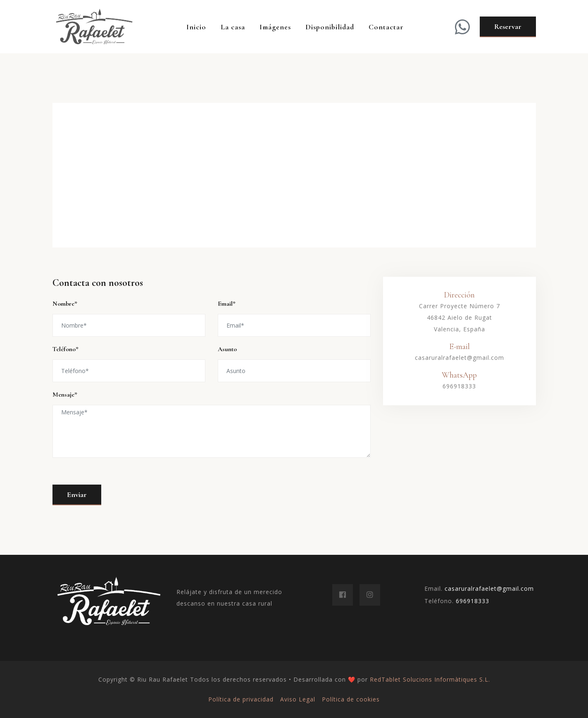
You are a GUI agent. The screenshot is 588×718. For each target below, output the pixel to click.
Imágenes (275, 27)
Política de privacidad (241, 699)
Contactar (386, 27)
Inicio (196, 27)
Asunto (227, 349)
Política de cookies (351, 699)
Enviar (77, 495)
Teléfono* (65, 349)
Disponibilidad (330, 27)
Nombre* (65, 304)
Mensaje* (65, 395)
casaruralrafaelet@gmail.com (459, 358)
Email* (227, 304)
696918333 (459, 386)
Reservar (508, 26)
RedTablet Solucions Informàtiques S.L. (430, 679)
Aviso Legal (298, 699)
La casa (233, 27)
